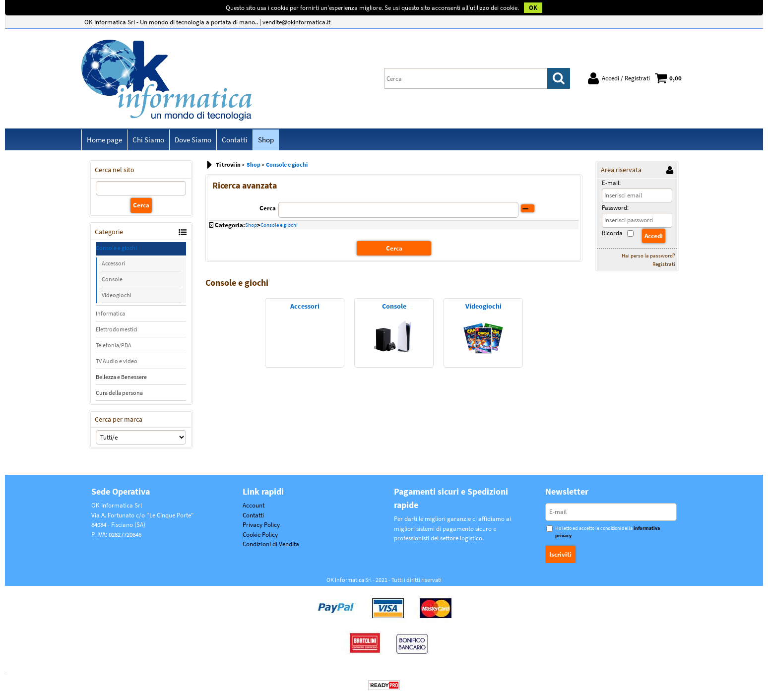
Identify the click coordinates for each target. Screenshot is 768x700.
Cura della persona (119, 393)
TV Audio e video (117, 361)
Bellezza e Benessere (121, 377)
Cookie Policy (260, 535)
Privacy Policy (261, 525)
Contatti (235, 140)
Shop (266, 140)
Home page (104, 140)
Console (112, 279)
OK (533, 8)
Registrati (664, 264)
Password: (615, 208)
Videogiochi (117, 295)
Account (254, 505)
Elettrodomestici (117, 329)
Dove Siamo (193, 140)
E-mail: (611, 183)
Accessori (113, 263)
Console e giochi (116, 248)
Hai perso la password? (648, 255)
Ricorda (612, 233)
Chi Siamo (148, 140)
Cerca (268, 208)
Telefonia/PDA (114, 345)
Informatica (110, 313)
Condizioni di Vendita (271, 544)
